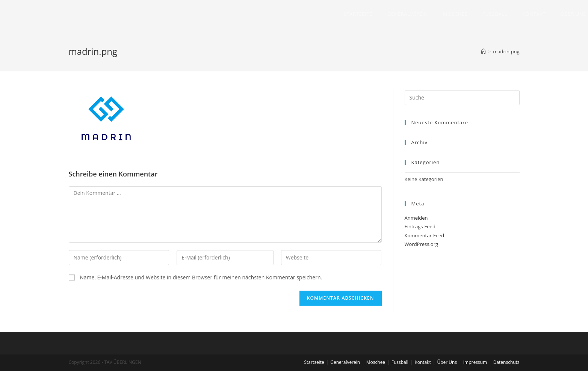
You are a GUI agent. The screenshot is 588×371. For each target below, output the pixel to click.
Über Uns (447, 362)
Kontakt (422, 362)
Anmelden (416, 218)
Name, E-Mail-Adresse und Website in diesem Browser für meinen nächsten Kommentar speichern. (201, 277)
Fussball (400, 362)
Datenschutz (506, 362)
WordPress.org (422, 244)
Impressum (475, 362)
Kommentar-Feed (425, 235)
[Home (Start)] (483, 51)
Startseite (314, 362)
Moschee (376, 362)
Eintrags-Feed (420, 226)
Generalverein (345, 362)
